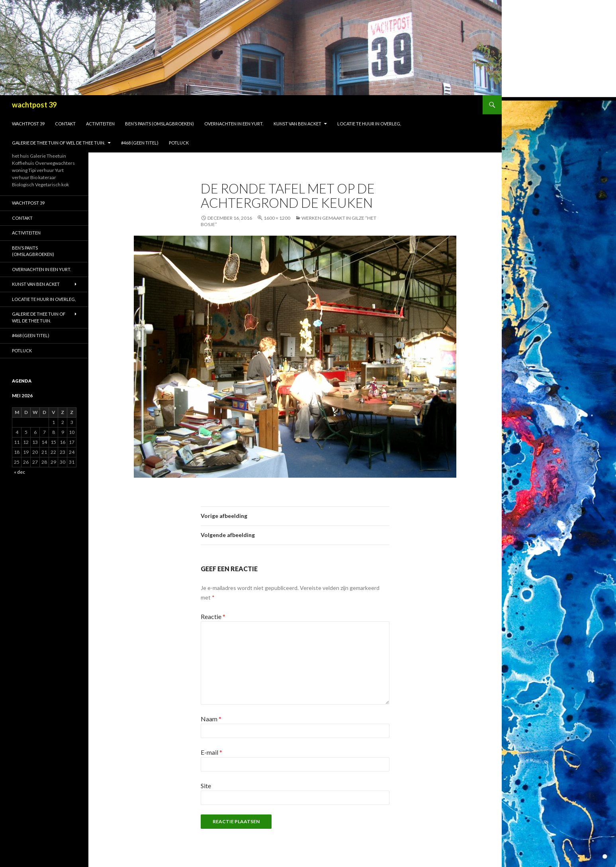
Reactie (213, 616)
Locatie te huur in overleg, (369, 124)
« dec (20, 472)
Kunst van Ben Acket (297, 124)
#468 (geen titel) (140, 143)
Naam (211, 719)
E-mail (211, 752)
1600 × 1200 (277, 218)
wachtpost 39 (34, 105)
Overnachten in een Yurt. (234, 124)
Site (206, 786)
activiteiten (100, 124)
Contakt (65, 124)
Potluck (179, 143)
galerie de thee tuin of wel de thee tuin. (59, 143)
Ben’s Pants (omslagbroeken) (159, 124)
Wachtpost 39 (28, 124)
